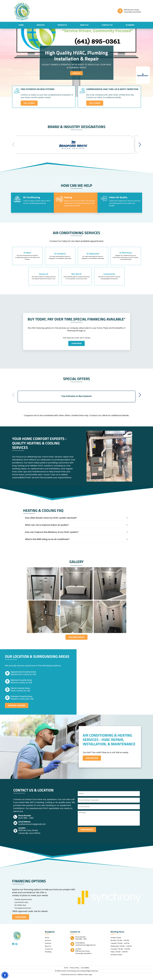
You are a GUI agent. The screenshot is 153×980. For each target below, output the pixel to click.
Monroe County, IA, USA (21, 686)
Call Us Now (30, 103)
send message (87, 833)
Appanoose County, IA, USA (23, 678)
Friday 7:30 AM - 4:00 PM (119, 956)
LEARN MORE (21, 921)
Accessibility (85, 972)
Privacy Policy (75, 972)
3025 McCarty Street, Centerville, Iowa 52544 (29, 836)
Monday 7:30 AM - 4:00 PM (120, 944)
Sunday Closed (116, 941)
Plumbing (130, 25)
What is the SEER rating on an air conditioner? (47, 542)
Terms (66, 972)
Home (21, 25)
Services (41, 25)
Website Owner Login (85, 978)
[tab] (33, 203)
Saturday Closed (116, 959)
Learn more (76, 344)
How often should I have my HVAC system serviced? (51, 521)
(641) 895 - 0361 (26, 822)
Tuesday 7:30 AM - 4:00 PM (120, 947)
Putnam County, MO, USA (22, 702)
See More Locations (17, 709)
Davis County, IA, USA (20, 694)
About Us (84, 25)
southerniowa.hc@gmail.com (32, 828)
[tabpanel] (76, 259)
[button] (140, 145)
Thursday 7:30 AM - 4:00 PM (120, 953)
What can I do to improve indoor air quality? (47, 528)
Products (62, 25)
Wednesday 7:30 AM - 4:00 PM (121, 950)
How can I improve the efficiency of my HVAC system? (52, 535)
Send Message (92, 762)
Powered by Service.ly (69, 978)
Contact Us (107, 25)
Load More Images (77, 640)
